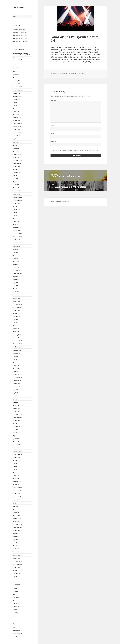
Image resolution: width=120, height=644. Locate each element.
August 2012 (16, 573)
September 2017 (17, 387)
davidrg (65, 74)
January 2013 (16, 558)
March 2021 (16, 261)
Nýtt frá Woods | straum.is (20, 58)
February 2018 (17, 371)
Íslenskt (79, 74)
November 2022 (17, 200)
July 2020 (15, 283)
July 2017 (15, 393)
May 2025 (15, 108)
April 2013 (16, 549)
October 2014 (17, 494)
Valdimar (15, 613)
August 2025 (16, 99)
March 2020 (16, 295)
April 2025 (16, 111)
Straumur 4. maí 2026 (19, 29)
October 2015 (17, 457)
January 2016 (16, 448)
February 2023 (17, 191)
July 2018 (15, 356)
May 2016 (15, 436)
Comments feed (17, 634)
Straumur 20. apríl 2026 (20, 35)
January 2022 (16, 231)
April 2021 (16, 258)
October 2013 (17, 531)
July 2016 (15, 430)
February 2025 (17, 118)
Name (53, 126)
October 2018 (17, 347)
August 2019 (16, 316)
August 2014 (16, 500)
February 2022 (17, 228)
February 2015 (17, 482)
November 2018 (17, 344)
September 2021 (17, 243)
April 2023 (16, 185)
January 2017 (16, 411)
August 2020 (16, 280)
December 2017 (17, 378)
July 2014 (15, 503)
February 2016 (17, 445)
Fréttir (15, 594)
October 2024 (17, 130)
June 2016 (15, 433)
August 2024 (16, 136)
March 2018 (16, 368)
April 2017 (16, 402)
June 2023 (15, 179)
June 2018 (15, 359)
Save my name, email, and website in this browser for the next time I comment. (75, 150)
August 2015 (16, 463)
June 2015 (15, 469)
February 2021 (17, 264)
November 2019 (17, 307)
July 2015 (15, 466)
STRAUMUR (18, 8)
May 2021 (15, 255)
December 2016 (17, 414)
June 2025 (15, 105)
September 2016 (17, 423)
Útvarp (15, 610)
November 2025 (17, 90)
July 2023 (15, 176)
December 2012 (17, 561)
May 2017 (15, 399)
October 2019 (17, 310)
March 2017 (16, 405)
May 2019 (15, 326)
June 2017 (15, 396)
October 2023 (17, 167)
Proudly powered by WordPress (60, 202)
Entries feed (16, 631)
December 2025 (17, 87)
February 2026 (17, 81)
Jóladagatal (16, 597)
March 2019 (16, 332)
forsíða (15, 588)
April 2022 (16, 222)
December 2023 (17, 160)
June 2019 (15, 323)
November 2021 (17, 237)
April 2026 (16, 75)
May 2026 (15, 72)
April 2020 (16, 292)
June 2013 (15, 543)
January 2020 (16, 301)
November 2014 (17, 491)
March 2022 (16, 225)
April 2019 (16, 329)
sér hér (96, 62)
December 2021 (17, 234)
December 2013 (17, 524)
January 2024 (16, 157)
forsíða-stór (16, 591)
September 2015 (17, 460)
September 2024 (17, 133)
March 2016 (16, 442)
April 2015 (16, 476)
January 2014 (16, 521)
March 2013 (16, 552)
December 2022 (17, 197)
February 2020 (17, 298)
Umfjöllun (16, 604)
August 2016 (16, 427)
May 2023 (15, 182)
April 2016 (16, 439)
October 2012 (17, 567)
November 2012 (17, 564)
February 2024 (17, 154)
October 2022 (17, 203)
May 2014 (15, 509)
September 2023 (17, 170)
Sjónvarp (15, 600)
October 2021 (17, 240)
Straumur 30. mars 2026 (20, 41)
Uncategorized (17, 607)
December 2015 (17, 451)
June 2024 (15, 142)
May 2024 (15, 145)
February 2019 (17, 335)
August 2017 (16, 390)
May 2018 (15, 362)
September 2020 (17, 277)
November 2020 (17, 274)
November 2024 (17, 127)
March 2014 (16, 515)
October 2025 (17, 93)
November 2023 (17, 163)
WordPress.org (17, 637)
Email (53, 134)
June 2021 (15, 252)
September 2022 (17, 206)
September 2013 (17, 534)
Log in (14, 628)
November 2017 (17, 381)
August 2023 (16, 173)
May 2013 (15, 546)
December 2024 (17, 124)
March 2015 (16, 479)
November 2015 (17, 454)
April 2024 (16, 148)
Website (53, 142)
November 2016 (17, 417)
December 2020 (17, 271)
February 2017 (17, 408)
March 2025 (16, 114)
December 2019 (17, 304)
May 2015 (15, 472)
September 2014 (17, 497)
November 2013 (17, 528)
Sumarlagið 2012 (25, 55)
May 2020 (15, 289)
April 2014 (16, 512)
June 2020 (15, 286)
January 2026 (16, 84)
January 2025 (16, 121)
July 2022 (15, 212)
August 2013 (16, 537)
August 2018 (16, 353)
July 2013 (15, 540)
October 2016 (17, 420)
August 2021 (16, 246)
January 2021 (16, 267)
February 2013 (17, 555)
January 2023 (16, 194)
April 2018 (16, 365)
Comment (54, 100)
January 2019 (16, 338)
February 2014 (17, 518)
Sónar (83, 74)
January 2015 (16, 485)
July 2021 (15, 249)
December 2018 (17, 341)
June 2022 (15, 215)
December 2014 (17, 488)
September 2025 (17, 96)
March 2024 (16, 151)
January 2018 (16, 375)
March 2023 (16, 188)
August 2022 (16, 209)
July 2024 (15, 139)
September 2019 (17, 313)
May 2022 (15, 219)
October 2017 (17, 384)
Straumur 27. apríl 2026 (20, 32)
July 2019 (15, 319)
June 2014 (15, 506)
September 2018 (17, 350)
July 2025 (15, 102)
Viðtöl (14, 616)
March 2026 (16, 78)
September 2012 (17, 570)
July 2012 (15, 576)
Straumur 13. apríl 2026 (20, 38)
